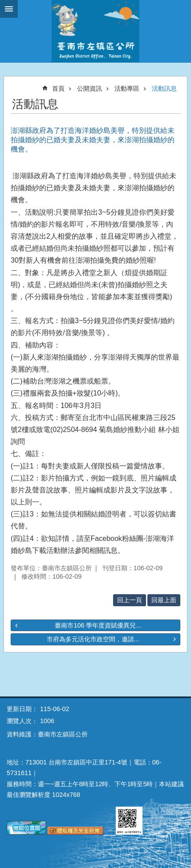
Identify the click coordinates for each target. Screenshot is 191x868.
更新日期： (22, 709)
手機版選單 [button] (9, 9)
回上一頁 (130, 600)
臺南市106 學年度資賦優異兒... (98, 625)
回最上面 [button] (164, 600)
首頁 (58, 88)
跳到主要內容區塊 (5, 5)
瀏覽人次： (22, 721)
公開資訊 (89, 88)
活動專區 (127, 88)
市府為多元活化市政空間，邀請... (93, 639)
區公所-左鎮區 (95, 31)
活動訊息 (164, 88)
